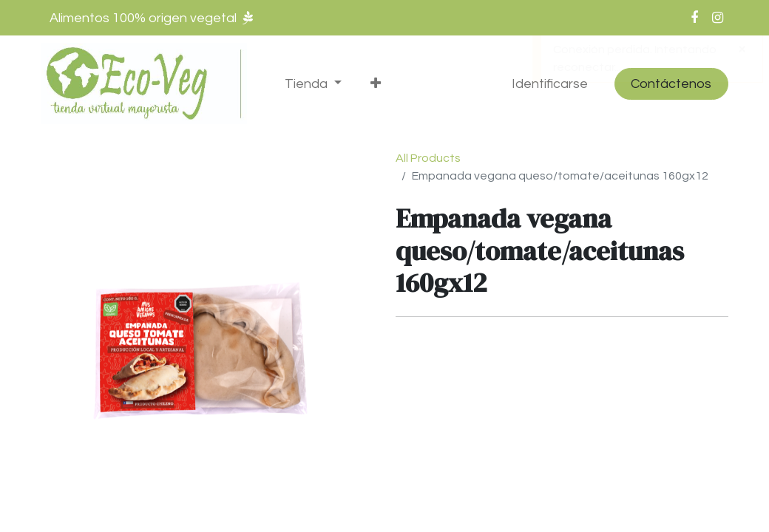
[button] (375, 84)
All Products (428, 158)
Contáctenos (671, 84)
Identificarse (550, 84)
